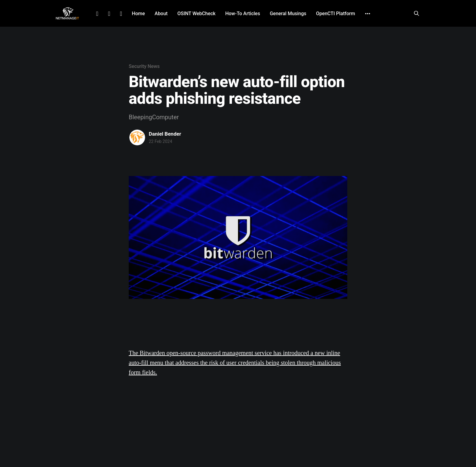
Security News (144, 66)
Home (138, 14)
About (161, 14)
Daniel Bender (165, 134)
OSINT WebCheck (196, 14)
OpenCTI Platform (336, 14)
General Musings (288, 14)
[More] (368, 14)
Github (121, 14)
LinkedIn (97, 14)
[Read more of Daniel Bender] (137, 137)
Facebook (109, 14)
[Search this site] (416, 13)
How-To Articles (243, 14)
